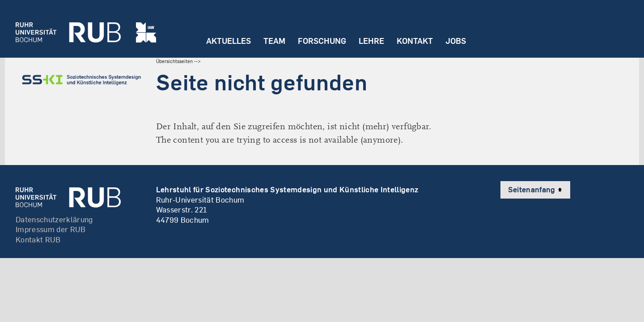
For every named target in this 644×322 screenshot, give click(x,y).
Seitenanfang (535, 189)
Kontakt (415, 41)
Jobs (456, 41)
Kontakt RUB (38, 239)
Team (274, 41)
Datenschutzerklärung (54, 219)
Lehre (371, 41)
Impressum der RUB (51, 229)
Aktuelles (229, 41)
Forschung (322, 41)
